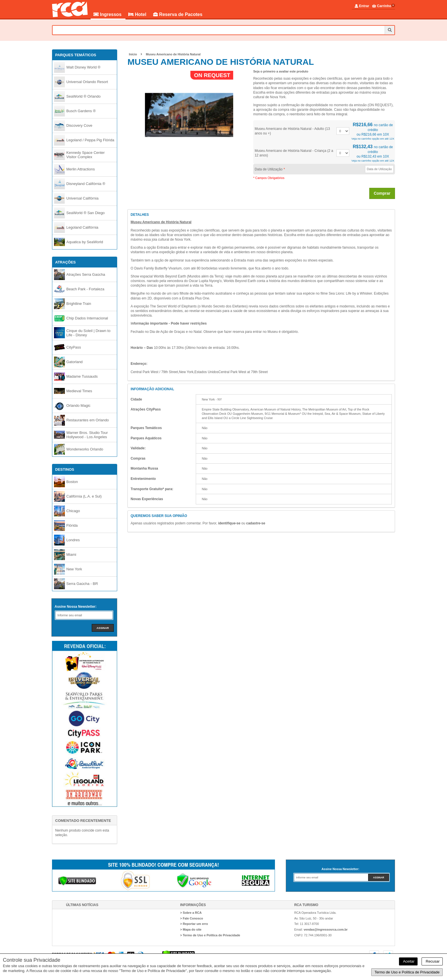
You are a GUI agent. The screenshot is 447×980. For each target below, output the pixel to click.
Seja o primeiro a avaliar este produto (281, 71)
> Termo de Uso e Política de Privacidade (210, 935)
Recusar (432, 961)
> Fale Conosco (191, 918)
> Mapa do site (191, 929)
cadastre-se (256, 523)
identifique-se (229, 523)
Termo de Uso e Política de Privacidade (407, 972)
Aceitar (408, 961)
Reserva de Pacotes (178, 14)
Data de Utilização (270, 169)
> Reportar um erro (194, 924)
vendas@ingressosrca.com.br (326, 929)
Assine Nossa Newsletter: (76, 607)
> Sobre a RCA (191, 913)
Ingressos (108, 14)
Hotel (138, 14)
